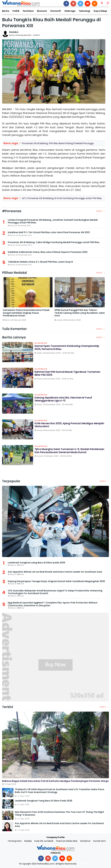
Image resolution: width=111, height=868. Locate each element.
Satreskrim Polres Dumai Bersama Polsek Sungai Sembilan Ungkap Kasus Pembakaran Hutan (26, 313)
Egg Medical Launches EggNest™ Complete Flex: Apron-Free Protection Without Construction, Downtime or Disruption (53, 604)
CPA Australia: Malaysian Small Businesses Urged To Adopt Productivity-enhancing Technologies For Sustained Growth (55, 592)
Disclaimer (85, 841)
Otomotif (55, 11)
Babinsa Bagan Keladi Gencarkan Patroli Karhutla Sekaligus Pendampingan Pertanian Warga (55, 781)
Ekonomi (42, 11)
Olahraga (70, 11)
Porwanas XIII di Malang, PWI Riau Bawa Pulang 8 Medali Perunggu (58, 143)
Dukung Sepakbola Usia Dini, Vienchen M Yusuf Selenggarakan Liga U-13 (65, 399)
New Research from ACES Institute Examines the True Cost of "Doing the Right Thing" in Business (59, 813)
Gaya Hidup (100, 11)
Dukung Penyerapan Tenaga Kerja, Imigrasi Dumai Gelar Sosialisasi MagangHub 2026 (56, 581)
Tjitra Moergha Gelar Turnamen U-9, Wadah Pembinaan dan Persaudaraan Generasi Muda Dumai (65, 452)
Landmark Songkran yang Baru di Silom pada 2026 (36, 563)
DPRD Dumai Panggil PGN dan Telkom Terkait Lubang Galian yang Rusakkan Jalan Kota (80, 313)
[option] (28, 300)
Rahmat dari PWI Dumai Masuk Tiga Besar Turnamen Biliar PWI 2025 (69, 374)
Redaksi (14, 32)
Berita (6, 11)
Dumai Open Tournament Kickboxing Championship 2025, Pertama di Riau (69, 348)
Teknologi (84, 11)
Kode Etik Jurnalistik (44, 841)
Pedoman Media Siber (67, 841)
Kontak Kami (99, 841)
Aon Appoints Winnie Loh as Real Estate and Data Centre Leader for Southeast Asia (55, 572)
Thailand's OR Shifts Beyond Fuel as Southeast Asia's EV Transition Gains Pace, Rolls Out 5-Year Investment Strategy (60, 791)
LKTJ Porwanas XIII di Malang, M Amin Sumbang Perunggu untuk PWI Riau (62, 198)
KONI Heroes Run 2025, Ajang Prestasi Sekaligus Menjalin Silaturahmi (66, 425)
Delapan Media (85, 864)
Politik (16, 11)
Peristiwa (28, 11)
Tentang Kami (15, 841)
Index (101, 211)
